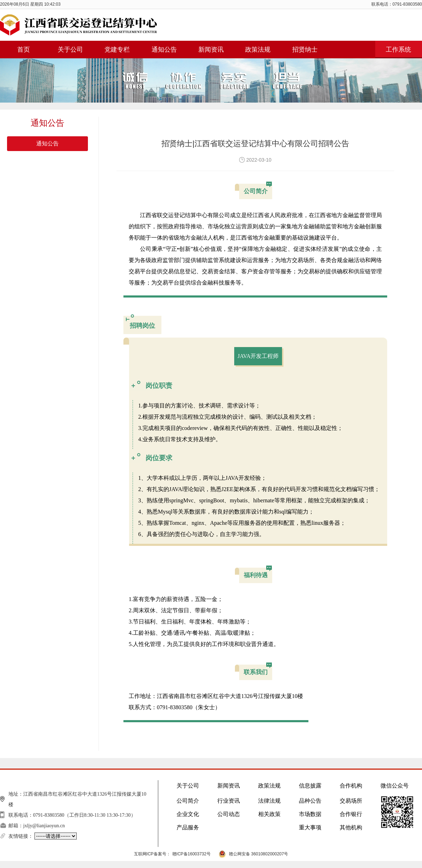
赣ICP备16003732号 (191, 854)
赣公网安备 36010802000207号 (259, 854)
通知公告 (47, 143)
